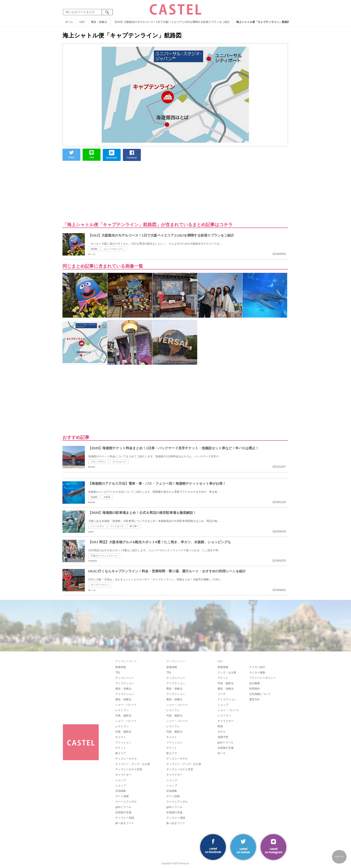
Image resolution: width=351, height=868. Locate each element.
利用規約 (255, 689)
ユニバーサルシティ (113, 249)
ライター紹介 (257, 667)
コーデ (222, 694)
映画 (220, 726)
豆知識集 (121, 791)
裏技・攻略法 (123, 689)
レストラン (122, 710)
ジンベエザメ (97, 526)
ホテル (222, 732)
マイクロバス (117, 526)
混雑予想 (223, 737)
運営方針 (255, 699)
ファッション (123, 742)
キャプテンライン (100, 585)
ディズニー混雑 (125, 818)
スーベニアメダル (126, 802)
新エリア (121, 753)
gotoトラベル (123, 807)
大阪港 (107, 497)
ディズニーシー (125, 678)
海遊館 (94, 249)
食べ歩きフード (125, 823)
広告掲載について (260, 694)
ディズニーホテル (126, 759)
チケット (121, 748)
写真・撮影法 (123, 716)
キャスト (121, 737)
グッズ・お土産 (227, 673)
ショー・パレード (126, 705)
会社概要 (255, 683)
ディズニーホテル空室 (129, 769)
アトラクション (125, 683)
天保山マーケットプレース (104, 556)
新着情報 (121, 667)
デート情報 (122, 796)
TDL (118, 673)
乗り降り (134, 526)
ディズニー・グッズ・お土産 (133, 764)
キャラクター (123, 775)
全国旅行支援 (123, 812)
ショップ (121, 780)
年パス (222, 753)
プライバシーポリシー (263, 678)
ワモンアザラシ (98, 462)
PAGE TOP (339, 857)
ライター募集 (257, 673)
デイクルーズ (119, 462)
